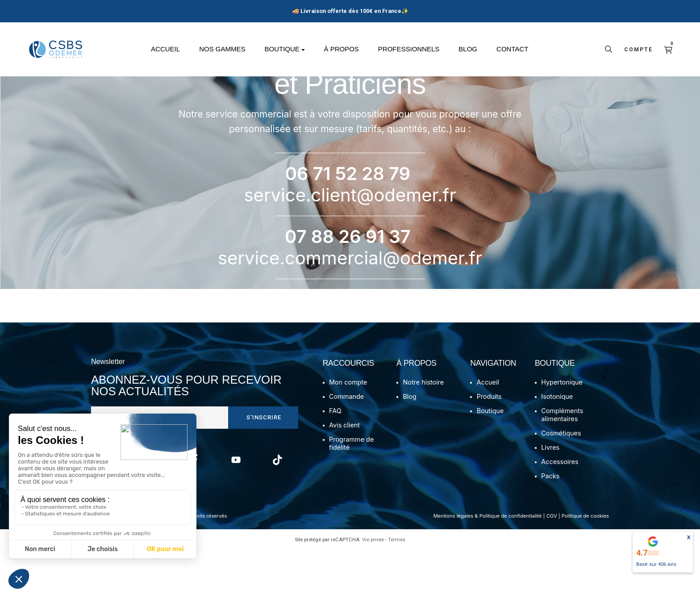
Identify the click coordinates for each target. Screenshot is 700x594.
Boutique (490, 455)
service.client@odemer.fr (350, 239)
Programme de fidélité (351, 487)
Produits (489, 441)
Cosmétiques (561, 477)
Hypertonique (562, 426)
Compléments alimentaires (562, 459)
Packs (550, 520)
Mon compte (348, 426)
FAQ (335, 455)
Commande (346, 441)
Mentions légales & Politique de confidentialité (488, 560)
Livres (550, 492)
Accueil (488, 426)
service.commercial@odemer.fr (350, 302)
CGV (552, 560)
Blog (409, 441)
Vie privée (373, 584)
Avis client (344, 469)
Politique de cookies (585, 560)
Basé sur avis (656, 564)
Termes (397, 584)
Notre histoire (423, 426)
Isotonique (557, 441)
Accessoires (560, 506)
